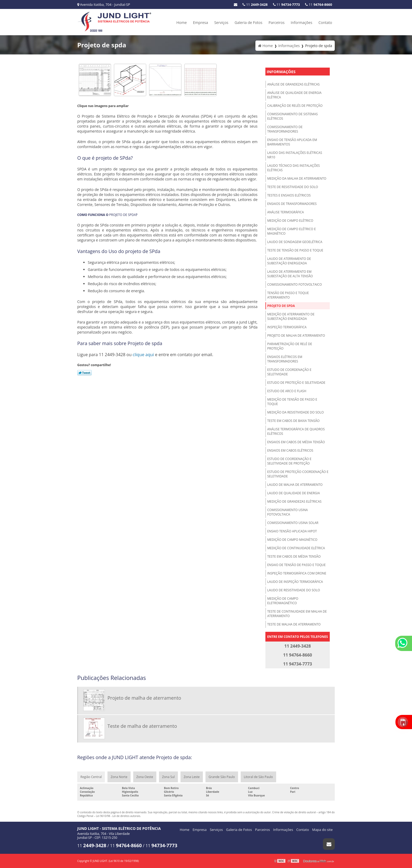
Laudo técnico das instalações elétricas (293, 168)
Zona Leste (192, 777)
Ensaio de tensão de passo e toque (297, 565)
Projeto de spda (281, 306)
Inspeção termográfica (287, 327)
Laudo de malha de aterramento (295, 485)
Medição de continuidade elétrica (296, 548)
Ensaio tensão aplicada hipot (292, 531)
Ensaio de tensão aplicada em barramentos (292, 142)
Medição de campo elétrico (290, 221)
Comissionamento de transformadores (285, 129)
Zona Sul (168, 777)
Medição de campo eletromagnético (283, 601)
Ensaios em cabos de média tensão (296, 442)
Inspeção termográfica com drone (297, 573)
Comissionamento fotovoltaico (295, 284)
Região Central (91, 777)
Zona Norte (119, 777)
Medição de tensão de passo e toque (292, 402)
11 (319, 4)
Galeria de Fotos (249, 22)
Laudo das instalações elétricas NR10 (295, 155)
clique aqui (143, 355)
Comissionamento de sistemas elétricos (292, 116)
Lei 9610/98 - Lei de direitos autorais (118, 816)
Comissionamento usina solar (293, 523)
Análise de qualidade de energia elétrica (294, 95)
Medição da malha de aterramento (297, 178)
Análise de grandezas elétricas (293, 84)
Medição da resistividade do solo (295, 412)
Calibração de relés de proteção (295, 106)
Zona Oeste (145, 777)
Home (182, 22)
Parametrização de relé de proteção (290, 346)
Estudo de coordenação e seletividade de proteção (289, 461)
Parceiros (277, 22)
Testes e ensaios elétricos (289, 195)
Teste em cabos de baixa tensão (293, 421)
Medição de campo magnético (292, 540)
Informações (302, 22)
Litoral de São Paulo (258, 777)
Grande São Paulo (222, 777)
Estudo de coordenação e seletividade (289, 372)
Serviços (221, 22)
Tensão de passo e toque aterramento (288, 295)
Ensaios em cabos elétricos (290, 450)
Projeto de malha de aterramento (296, 335)
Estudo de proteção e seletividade (296, 383)
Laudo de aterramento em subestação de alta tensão (290, 274)
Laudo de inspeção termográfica (295, 582)
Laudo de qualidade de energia (293, 493)
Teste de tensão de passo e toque (295, 250)
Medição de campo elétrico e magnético (292, 231)
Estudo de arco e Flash (287, 391)
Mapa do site (322, 830)
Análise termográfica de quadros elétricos (296, 431)
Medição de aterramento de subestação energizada (291, 316)
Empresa (200, 22)
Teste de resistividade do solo (293, 187)
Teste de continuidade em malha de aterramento (297, 614)
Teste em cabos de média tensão (294, 556)
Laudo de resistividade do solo (294, 590)
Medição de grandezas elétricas (294, 501)
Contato (325, 22)
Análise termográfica (285, 212)
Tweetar (84, 373)
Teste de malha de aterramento (294, 624)
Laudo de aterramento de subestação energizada (289, 261)
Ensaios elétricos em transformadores (285, 359)
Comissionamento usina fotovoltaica (287, 512)
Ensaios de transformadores (292, 204)
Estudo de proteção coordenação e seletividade (298, 474)
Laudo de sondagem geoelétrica (295, 242)
